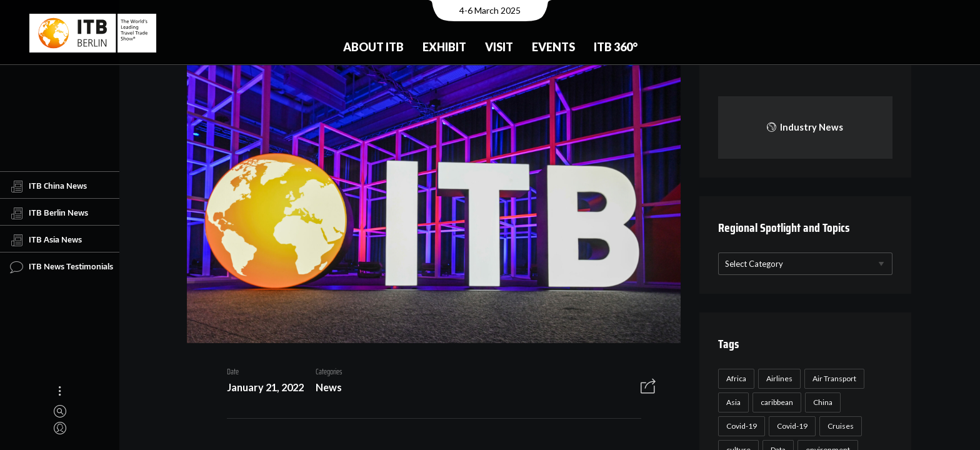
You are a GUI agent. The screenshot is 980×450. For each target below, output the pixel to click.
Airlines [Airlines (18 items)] (777, 378)
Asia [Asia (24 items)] (732, 402)
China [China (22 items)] (821, 402)
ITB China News (48, 186)
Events (553, 47)
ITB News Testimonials (62, 267)
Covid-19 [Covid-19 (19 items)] (790, 426)
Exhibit (444, 47)
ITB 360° (616, 47)
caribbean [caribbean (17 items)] (775, 402)
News (324, 388)
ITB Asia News (46, 240)
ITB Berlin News (49, 213)
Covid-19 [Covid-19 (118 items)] (740, 426)
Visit (499, 47)
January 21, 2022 (260, 388)
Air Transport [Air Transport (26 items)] (832, 378)
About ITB (373, 47)
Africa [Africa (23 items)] (734, 378)
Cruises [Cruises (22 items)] (839, 426)
